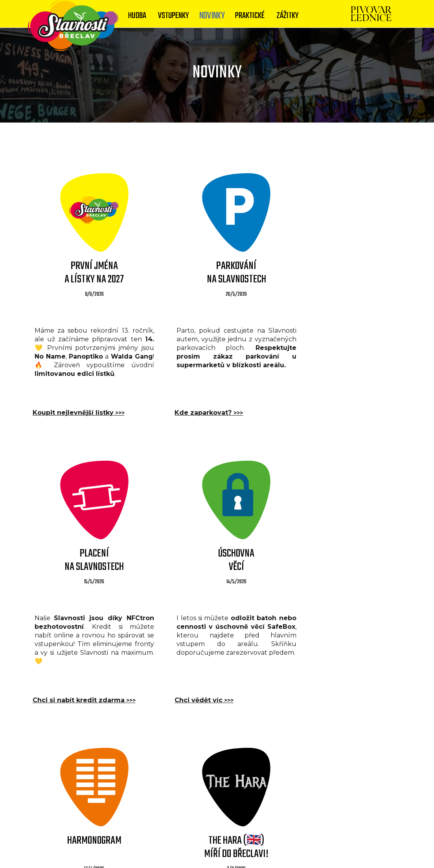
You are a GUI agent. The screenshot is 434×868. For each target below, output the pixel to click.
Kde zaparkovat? (196, 405)
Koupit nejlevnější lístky (79, 405)
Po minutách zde (196, 692)
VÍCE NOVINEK (217, 746)
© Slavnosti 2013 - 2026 (193, 845)
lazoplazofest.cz (296, 845)
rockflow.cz (343, 845)
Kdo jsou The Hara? (329, 692)
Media (205, 834)
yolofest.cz (249, 845)
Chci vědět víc (62, 692)
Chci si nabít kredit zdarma (342, 405)
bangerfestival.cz (185, 857)
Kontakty (174, 834)
